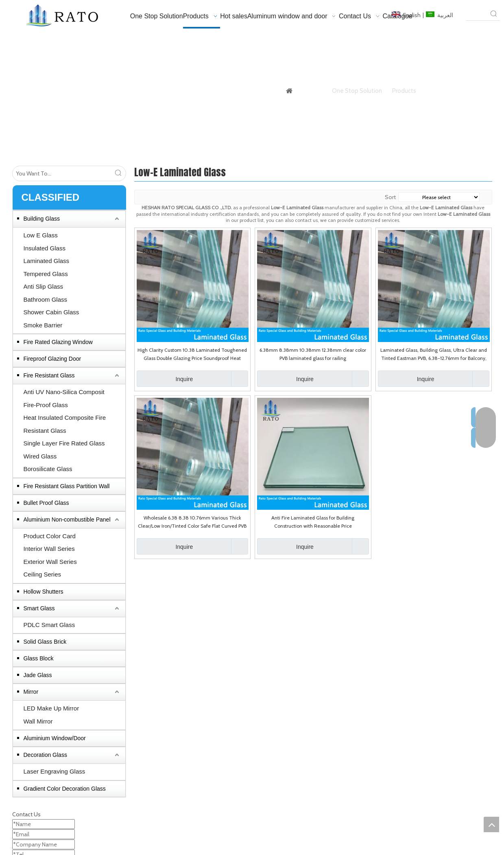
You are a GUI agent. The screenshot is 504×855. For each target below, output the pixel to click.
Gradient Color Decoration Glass (65, 789)
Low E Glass (41, 235)
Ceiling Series (43, 574)
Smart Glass (39, 608)
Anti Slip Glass (44, 286)
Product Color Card (50, 536)
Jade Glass (38, 675)
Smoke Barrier (43, 325)
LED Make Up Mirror (51, 708)
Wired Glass (40, 456)
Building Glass (42, 219)
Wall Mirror (38, 721)
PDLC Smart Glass (49, 625)
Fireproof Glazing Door (52, 359)
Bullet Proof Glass (46, 503)
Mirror (31, 692)
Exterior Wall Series (50, 562)
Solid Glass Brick (45, 642)
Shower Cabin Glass (51, 312)
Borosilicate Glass (48, 469)
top (491, 824)
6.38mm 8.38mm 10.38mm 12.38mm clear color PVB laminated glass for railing (313, 354)
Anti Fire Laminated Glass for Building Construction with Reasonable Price (313, 522)
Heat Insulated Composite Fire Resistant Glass (65, 424)
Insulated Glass (45, 248)
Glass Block (39, 658)
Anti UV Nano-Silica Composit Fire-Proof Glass (64, 398)
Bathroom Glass (46, 299)
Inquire (165, 379)
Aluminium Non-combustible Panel (67, 520)
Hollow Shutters (44, 592)
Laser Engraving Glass (55, 771)
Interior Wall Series (49, 549)
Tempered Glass (46, 274)
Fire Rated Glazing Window (58, 342)
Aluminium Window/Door (55, 738)
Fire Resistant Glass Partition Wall (67, 486)
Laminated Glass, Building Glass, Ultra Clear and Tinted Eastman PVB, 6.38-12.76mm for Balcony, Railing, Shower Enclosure (434, 355)
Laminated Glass (47, 261)
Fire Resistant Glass (49, 375)
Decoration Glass (45, 755)
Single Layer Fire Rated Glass (64, 443)
